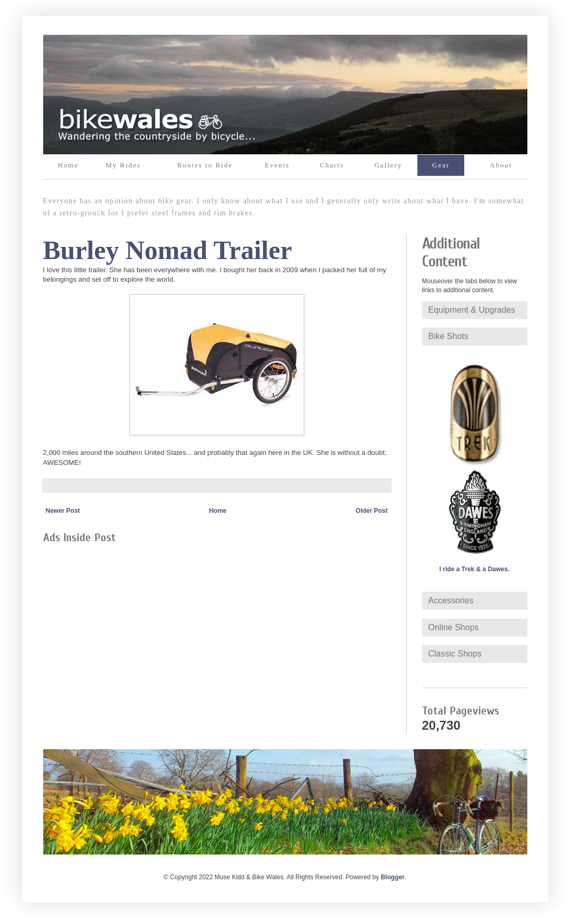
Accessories (451, 600)
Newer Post (63, 511)
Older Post (372, 511)
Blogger (392, 877)
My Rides (123, 165)
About (501, 165)
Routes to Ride (205, 165)
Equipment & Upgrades (472, 310)
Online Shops (454, 627)
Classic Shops (455, 654)
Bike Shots (448, 336)
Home (68, 165)
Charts (332, 165)
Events (277, 165)
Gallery (388, 165)
